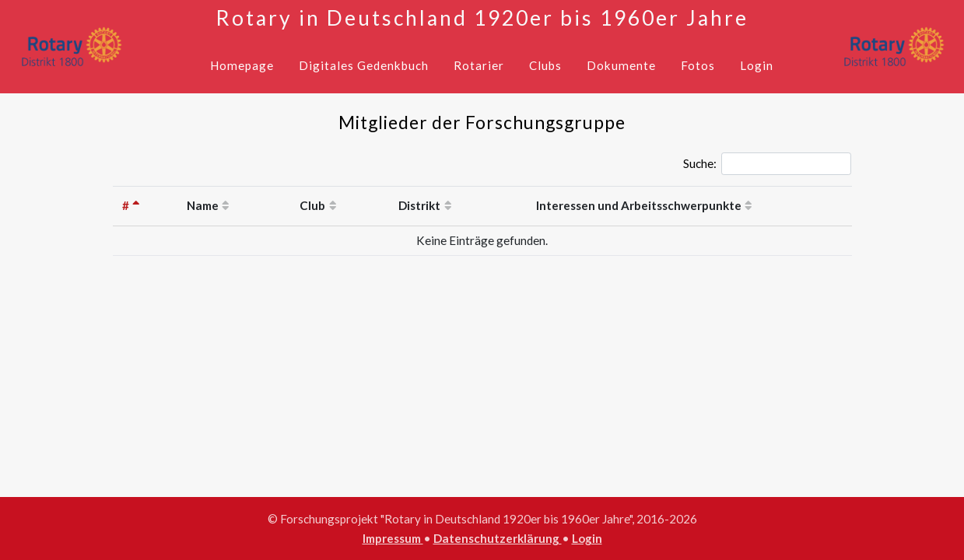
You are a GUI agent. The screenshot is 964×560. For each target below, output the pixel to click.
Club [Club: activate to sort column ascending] (312, 205)
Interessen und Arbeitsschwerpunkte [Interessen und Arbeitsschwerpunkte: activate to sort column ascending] (639, 205)
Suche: (768, 164)
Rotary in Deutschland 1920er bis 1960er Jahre (482, 18)
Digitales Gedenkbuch (364, 65)
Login (757, 65)
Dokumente (621, 65)
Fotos (698, 65)
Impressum (393, 538)
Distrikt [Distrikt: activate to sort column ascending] (419, 205)
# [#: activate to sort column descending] (126, 205)
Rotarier (479, 65)
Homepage (242, 65)
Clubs (545, 65)
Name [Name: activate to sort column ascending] (203, 205)
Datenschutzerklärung (498, 538)
